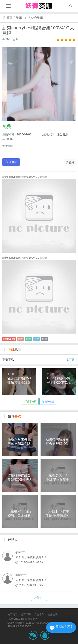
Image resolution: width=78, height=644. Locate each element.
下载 (70, 360)
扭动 (44, 339)
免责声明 (26, 614)
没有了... (39, 597)
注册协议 (53, 614)
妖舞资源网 (31, 619)
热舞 (28, 339)
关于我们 (12, 614)
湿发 (36, 339)
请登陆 (11, 162)
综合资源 (37, 18)
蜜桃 (20, 339)
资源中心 (22, 18)
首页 (8, 18)
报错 (70, 162)
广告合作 (39, 614)
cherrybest (9, 339)
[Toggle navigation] (8, 6)
